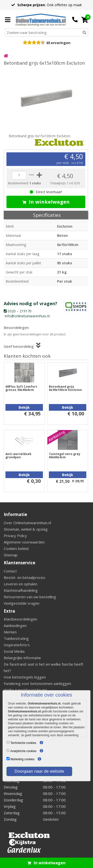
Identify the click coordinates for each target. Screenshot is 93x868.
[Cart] (85, 20)
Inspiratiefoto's (17, 645)
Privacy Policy (15, 536)
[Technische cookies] (8, 742)
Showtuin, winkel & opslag (26, 529)
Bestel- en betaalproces (24, 577)
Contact (10, 571)
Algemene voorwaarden (24, 542)
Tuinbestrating (16, 638)
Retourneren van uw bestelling (30, 597)
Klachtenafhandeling (21, 590)
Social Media (14, 651)
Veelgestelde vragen (22, 603)
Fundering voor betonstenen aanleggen (37, 683)
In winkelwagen (46, 202)
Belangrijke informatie (22, 658)
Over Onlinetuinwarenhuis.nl (27, 523)
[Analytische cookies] (8, 750)
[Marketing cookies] (8, 759)
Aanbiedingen (15, 625)
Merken (10, 632)
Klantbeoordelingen (20, 619)
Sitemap (11, 555)
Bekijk (24, 407)
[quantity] (19, 175)
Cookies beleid (16, 548)
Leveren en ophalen (21, 584)
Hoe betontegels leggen (25, 677)
